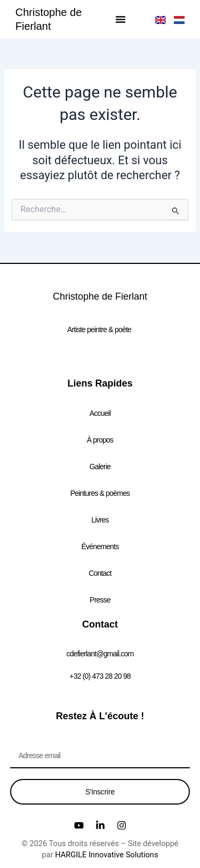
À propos (100, 440)
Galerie (100, 467)
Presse (100, 600)
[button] (121, 19)
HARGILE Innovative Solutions (106, 855)
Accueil (100, 413)
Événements (100, 546)
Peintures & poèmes (100, 493)
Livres (100, 520)
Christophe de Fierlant (100, 296)
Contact (100, 573)
